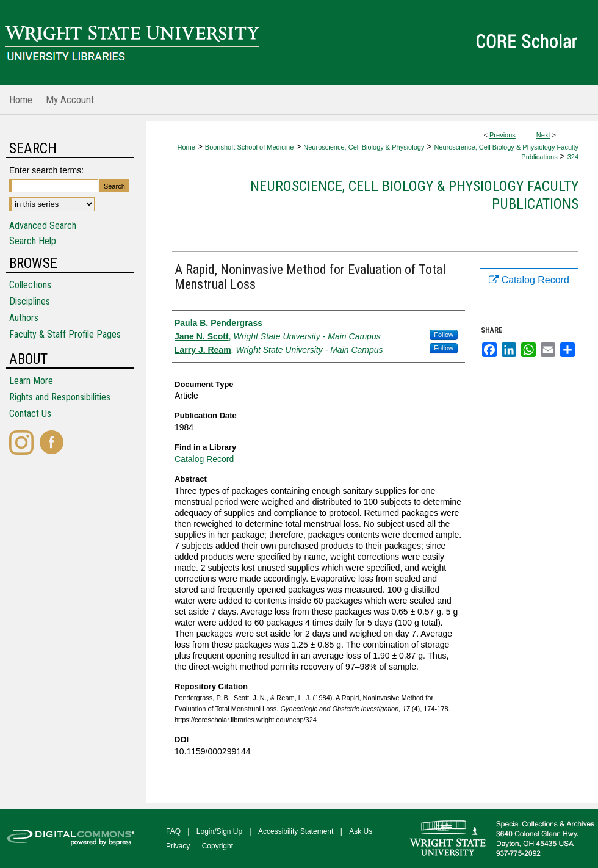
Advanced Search (43, 226)
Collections (30, 285)
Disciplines (30, 301)
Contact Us (30, 414)
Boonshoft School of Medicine (250, 147)
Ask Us (361, 831)
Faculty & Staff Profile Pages (65, 334)
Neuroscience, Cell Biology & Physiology (364, 147)
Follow (444, 335)
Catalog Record (204, 459)
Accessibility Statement (296, 831)
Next (543, 135)
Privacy (178, 846)
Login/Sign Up (219, 831)
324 (573, 157)
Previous (503, 135)
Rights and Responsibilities (60, 397)
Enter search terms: (46, 170)
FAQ (173, 831)
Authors (24, 318)
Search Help (33, 241)
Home (186, 147)
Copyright (218, 846)
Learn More (31, 381)
